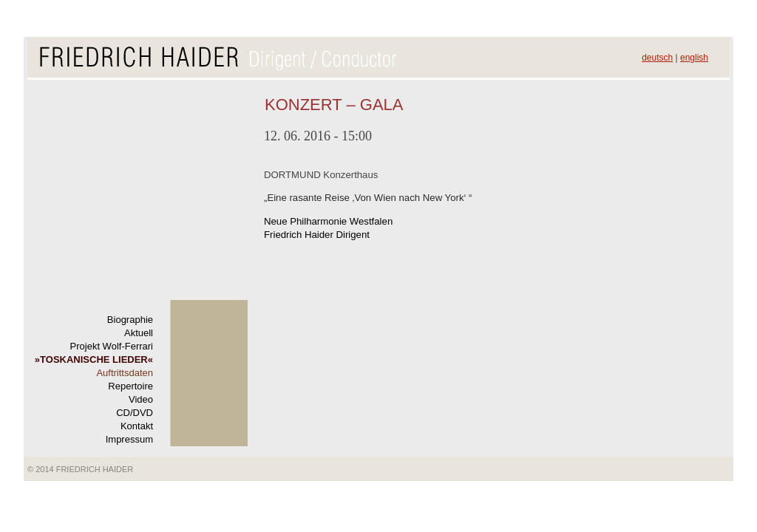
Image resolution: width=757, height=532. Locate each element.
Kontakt (137, 426)
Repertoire (130, 386)
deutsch (657, 58)
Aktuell (139, 333)
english (694, 58)
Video (141, 399)
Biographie (130, 320)
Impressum (129, 439)
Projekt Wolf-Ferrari (112, 346)
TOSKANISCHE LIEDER (94, 359)
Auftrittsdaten (125, 373)
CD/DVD (135, 413)
